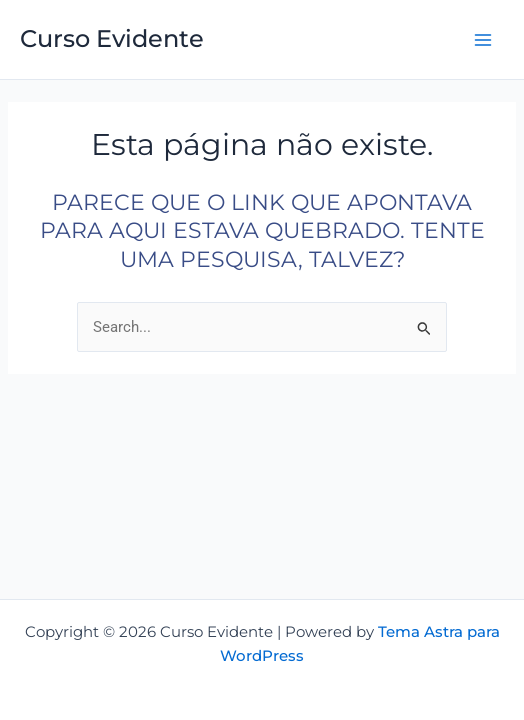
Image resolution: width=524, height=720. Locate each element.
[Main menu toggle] (483, 40)
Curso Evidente (112, 38)
